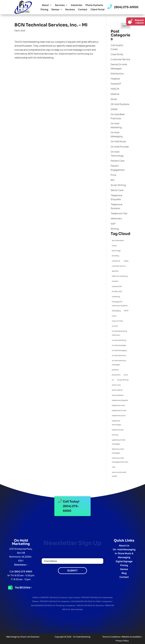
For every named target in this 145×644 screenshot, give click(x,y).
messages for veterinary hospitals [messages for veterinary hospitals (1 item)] (120, 304)
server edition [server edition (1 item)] (117, 390)
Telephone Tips (119, 213)
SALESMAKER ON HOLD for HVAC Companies (91, 601)
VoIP (113, 224)
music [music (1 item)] (114, 316)
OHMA (114, 109)
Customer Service (120, 59)
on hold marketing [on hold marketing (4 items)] (119, 340)
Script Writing (118, 185)
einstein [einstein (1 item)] (115, 281)
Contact (83, 10)
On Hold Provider (120, 147)
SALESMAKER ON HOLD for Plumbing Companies (53, 605)
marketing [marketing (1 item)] (116, 297)
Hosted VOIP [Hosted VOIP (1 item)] (117, 286)
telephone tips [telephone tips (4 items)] (118, 430)
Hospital (115, 79)
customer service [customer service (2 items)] (119, 266)
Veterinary (116, 218)
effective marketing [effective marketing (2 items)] (120, 276)
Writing (115, 229)
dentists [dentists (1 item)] (115, 271)
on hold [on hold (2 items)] (115, 326)
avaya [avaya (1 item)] (114, 245)
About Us (124, 546)
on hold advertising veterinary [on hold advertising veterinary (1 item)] (119, 333)
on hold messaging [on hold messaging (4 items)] (119, 350)
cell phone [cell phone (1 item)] (116, 261)
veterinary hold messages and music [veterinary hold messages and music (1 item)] (120, 460)
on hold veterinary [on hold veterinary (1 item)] (119, 355)
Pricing (44, 10)
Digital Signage (124, 561)
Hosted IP (116, 84)
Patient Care (118, 161)
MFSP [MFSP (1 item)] (126, 311)
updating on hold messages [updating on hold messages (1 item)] (118, 442)
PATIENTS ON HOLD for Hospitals (55, 601)
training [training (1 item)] (115, 435)
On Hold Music (118, 141)
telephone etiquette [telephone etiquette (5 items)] (120, 400)
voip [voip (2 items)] (113, 467)
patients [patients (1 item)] (115, 370)
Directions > (21, 565)
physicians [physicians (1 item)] (116, 375)
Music (114, 99)
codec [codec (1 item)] (126, 261)
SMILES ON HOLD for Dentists (90, 605)
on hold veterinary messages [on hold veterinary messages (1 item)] (119, 362)
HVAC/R (115, 89)
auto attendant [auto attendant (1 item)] (118, 240)
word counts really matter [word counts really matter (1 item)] (119, 474)
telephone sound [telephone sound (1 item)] (119, 415)
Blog (124, 573)
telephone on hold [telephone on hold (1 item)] (119, 410)
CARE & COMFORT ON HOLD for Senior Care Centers (56, 597)
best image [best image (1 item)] (116, 251)
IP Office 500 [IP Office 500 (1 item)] (117, 291)
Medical (115, 94)
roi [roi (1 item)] (113, 380)
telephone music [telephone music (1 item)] (118, 405)
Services (60, 5)
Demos (55, 10)
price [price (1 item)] (126, 375)
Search (126, 26)
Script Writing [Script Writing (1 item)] (123, 380)
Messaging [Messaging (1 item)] (116, 311)
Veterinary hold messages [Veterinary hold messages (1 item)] (118, 451)
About (45, 5)
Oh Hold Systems (120, 104)
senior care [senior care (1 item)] (116, 385)
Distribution (117, 74)
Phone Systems (94, 5)
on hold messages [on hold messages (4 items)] (119, 345)
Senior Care (117, 190)
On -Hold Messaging (124, 549)
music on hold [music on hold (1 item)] (117, 321)
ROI (113, 180)
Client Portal (97, 10)
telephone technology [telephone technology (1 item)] (116, 423)
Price (113, 175)
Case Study (117, 54)
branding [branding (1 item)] (115, 256)
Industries (77, 5)
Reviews (70, 10)
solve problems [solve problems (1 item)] (118, 395)
